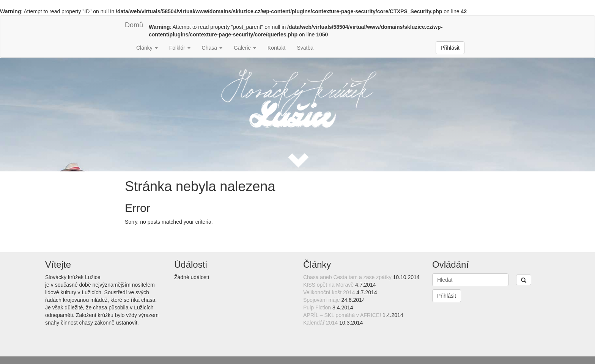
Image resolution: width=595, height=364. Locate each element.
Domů (134, 25)
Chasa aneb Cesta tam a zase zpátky (347, 277)
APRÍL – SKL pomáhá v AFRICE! (342, 315)
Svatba (305, 48)
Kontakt (276, 48)
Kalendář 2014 (320, 323)
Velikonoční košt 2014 (329, 292)
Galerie (245, 48)
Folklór (180, 48)
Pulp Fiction (317, 308)
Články (147, 48)
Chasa (212, 48)
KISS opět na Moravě (328, 285)
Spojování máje (322, 300)
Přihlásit (450, 48)
